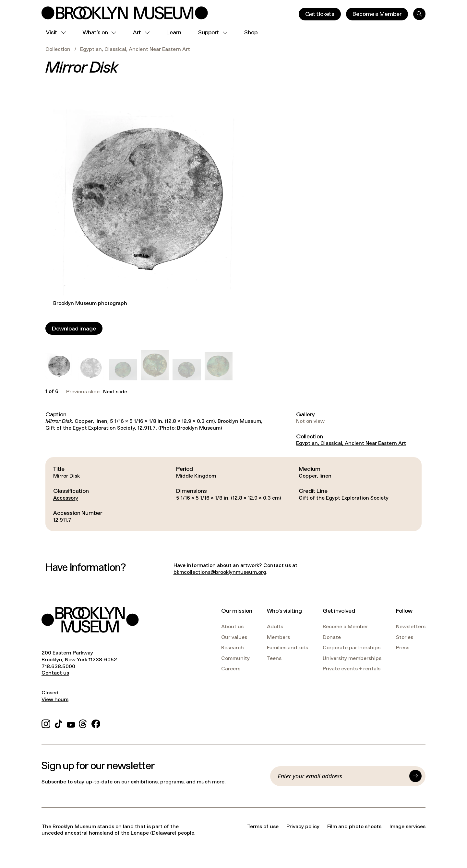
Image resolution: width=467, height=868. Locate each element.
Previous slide (83, 392)
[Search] (419, 14)
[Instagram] (46, 723)
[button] (59, 367)
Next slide (115, 392)
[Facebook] (96, 723)
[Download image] (74, 328)
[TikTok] (59, 723)
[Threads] (83, 723)
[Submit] (415, 776)
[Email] (341, 776)
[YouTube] (71, 723)
